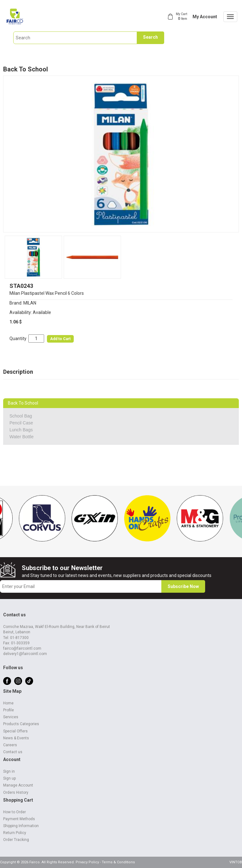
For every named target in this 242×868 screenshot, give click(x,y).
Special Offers (15, 731)
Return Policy (15, 833)
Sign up (9, 778)
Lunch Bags (21, 430)
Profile (9, 710)
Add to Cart (60, 339)
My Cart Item (181, 16)
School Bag (21, 416)
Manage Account (18, 785)
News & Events (16, 738)
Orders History (16, 792)
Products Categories (21, 724)
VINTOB (236, 862)
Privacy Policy (87, 862)
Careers (10, 745)
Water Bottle (22, 437)
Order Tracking (16, 840)
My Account (205, 17)
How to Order (14, 812)
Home (8, 703)
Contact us (13, 752)
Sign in (9, 771)
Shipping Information (21, 826)
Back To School (26, 69)
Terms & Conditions (118, 862)
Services (11, 717)
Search (150, 37)
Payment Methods (19, 819)
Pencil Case (21, 423)
